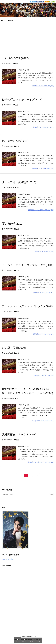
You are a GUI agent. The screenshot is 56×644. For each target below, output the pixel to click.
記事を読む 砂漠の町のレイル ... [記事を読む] (44, 127)
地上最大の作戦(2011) (15, 141)
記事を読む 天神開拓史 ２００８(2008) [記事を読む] (41, 462)
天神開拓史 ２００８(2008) (19, 435)
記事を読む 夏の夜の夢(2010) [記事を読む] (44, 251)
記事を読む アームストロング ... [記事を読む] (44, 293)
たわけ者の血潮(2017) (15, 58)
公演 (17, 63)
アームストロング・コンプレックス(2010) (28, 265)
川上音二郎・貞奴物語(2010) (19, 182)
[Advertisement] (28, 37)
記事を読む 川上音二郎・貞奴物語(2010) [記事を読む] (41, 210)
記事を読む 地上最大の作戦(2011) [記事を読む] (43, 169)
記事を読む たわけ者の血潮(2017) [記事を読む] (43, 86)
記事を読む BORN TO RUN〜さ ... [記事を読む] (43, 421)
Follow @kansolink (8, 559)
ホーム (4, 21)
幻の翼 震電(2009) (14, 348)
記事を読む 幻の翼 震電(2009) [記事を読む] (44, 375)
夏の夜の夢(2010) (13, 224)
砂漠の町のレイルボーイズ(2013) (22, 100)
